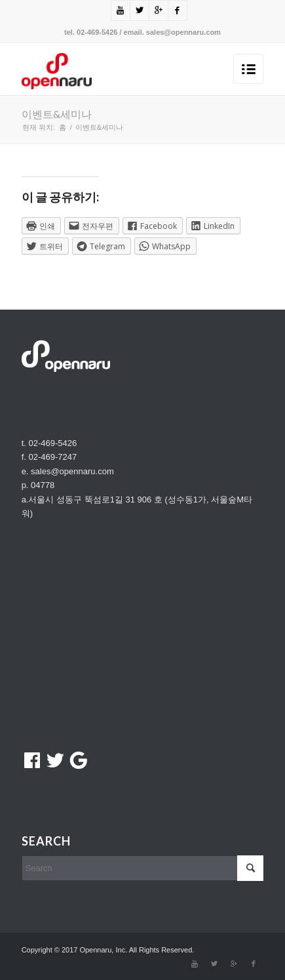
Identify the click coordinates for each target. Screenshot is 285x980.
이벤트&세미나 (57, 114)
